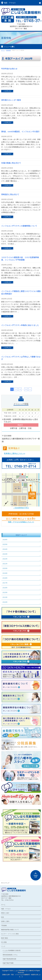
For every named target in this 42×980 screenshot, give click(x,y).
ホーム (3, 905)
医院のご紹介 (5, 913)
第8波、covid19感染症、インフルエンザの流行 (20, 132)
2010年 (5, 602)
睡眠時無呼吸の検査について (10, 930)
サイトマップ (5, 883)
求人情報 (4, 942)
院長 (3, 917)
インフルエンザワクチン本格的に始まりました (20, 325)
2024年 (5, 549)
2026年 (5, 540)
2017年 (5, 583)
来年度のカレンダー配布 (11, 100)
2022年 (5, 559)
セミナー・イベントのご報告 (10, 934)
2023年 (5, 554)
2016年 (5, 588)
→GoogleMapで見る (21, 508)
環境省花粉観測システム (10, 955)
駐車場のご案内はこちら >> (15, 453)
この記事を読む (7, 91)
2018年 (5, 578)
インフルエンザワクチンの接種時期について (19, 226)
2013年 (5, 597)
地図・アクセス (6, 909)
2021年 (5, 564)
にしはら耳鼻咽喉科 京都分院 (12, 951)
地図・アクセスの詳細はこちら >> (21, 522)
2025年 (5, 544)
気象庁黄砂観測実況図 (9, 959)
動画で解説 (5, 938)
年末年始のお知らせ (9, 69)
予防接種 (4, 926)
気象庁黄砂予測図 (8, 963)
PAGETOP (36, 875)
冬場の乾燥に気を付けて (11, 163)
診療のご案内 (5, 921)
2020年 (5, 568)
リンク (3, 946)
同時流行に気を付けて (10, 194)
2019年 (5, 573)
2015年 (5, 592)
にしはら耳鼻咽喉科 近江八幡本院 (23, 971)
